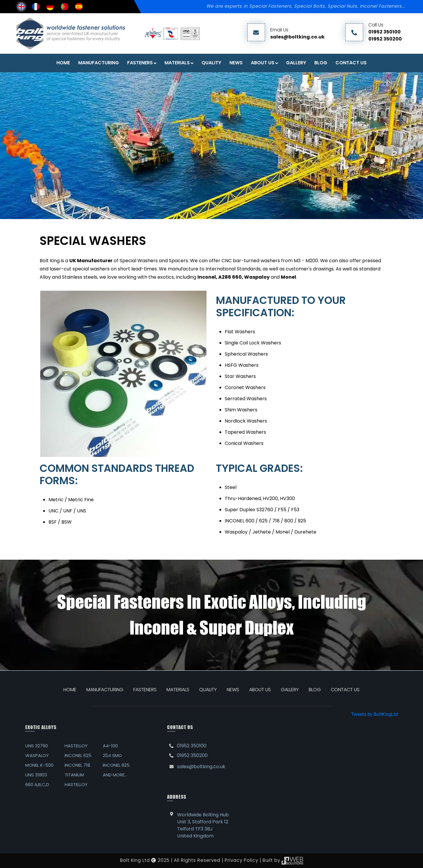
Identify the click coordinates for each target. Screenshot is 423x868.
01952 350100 (385, 32)
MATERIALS (178, 690)
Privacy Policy (241, 860)
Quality (211, 63)
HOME (70, 690)
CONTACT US (345, 690)
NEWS (233, 690)
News (236, 63)
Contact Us (351, 63)
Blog (321, 63)
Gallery (296, 63)
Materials (177, 63)
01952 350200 (385, 39)
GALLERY (290, 690)
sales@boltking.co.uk (297, 37)
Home (63, 63)
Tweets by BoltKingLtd (375, 714)
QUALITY (208, 690)
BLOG (315, 690)
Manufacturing (99, 63)
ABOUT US (260, 690)
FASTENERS (140, 63)
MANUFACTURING (105, 690)
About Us (263, 63)
